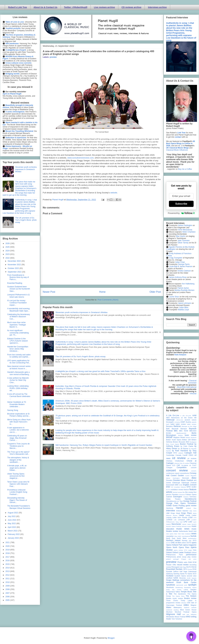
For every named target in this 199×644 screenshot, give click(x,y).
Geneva (186, 497)
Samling (176, 574)
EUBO (194, 487)
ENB (181, 485)
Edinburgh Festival (189, 483)
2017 (8, 557)
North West (182, 538)
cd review (179, 458)
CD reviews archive (131, 7)
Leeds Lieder (191, 515)
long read (179, 522)
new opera (170, 534)
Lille (175, 520)
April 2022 (12, 527)
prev (195, 559)
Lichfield (169, 520)
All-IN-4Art (180, 420)
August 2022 (13, 513)
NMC (180, 536)
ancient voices (191, 420)
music (189, 526)
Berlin (194, 433)
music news (183, 529)
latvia (195, 513)
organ (190, 550)
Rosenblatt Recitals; (174, 569)
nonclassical (186, 536)
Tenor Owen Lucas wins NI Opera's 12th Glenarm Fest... (18, 484)
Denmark (186, 478)
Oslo (195, 550)
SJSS (176, 578)
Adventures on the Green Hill (184, 418)
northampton (192, 538)
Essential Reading (15, 283)
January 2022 (14, 538)
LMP (188, 520)
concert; (194, 471)
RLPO (189, 567)
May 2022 (12, 524)
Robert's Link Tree (18, 7)
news (194, 534)
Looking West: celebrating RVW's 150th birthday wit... (18, 388)
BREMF (169, 437)
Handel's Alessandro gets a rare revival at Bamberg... (19, 373)
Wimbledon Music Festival (176, 617)
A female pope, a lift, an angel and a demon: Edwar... (17, 468)
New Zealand (186, 534)
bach (168, 424)
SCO (195, 574)
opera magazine (190, 545)
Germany (193, 497)
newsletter (170, 536)
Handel (179, 508)
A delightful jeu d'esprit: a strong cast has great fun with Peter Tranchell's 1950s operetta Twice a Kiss (100, 371)
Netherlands (183, 531)
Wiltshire (194, 614)
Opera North (172, 547)
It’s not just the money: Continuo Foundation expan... (17, 303)
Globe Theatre (173, 499)
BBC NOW (184, 431)
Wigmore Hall (173, 614)
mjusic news (186, 524)
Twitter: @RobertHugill (76, 7)
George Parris (184, 264)
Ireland (179, 511)
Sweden (193, 590)
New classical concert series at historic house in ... (19, 367)
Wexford (169, 612)
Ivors (195, 511)
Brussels (182, 442)
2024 (8, 251)
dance (168, 478)
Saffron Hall (178, 571)
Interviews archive (157, 7)
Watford (187, 608)
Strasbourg (179, 587)
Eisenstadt (170, 485)
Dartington (176, 478)
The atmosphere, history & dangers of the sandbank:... (18, 460)
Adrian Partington (185, 225)
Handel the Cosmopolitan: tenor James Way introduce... (18, 349)
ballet (172, 424)
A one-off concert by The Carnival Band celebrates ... (19, 396)
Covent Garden (177, 476)
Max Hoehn (181, 236)
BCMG (169, 433)
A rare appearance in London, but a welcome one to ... (18, 430)
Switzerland (170, 592)
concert (194, 467)
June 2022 (12, 520)
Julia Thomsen (184, 241)
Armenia (177, 422)
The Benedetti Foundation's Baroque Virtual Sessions (19, 507)
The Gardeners (180, 594)
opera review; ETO (180, 550)
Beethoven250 (181, 433)
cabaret (181, 453)
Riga (184, 567)
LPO (185, 522)
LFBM (190, 517)
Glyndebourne (191, 499)
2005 (8, 600)
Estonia (183, 487)
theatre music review (174, 598)
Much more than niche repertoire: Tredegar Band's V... (17, 325)
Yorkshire (179, 619)
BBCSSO (193, 431)
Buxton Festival (187, 444)
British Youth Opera (174, 440)
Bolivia (180, 435)
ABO (168, 418)
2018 (8, 553)
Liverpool (181, 520)
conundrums (184, 473)
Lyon (195, 522)
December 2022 (15, 261)
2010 (8, 582)
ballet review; (192, 424)
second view (192, 576)
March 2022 (13, 531)
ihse (195, 508)
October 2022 (14, 268)
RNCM (194, 567)
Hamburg (170, 508)
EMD (177, 485)
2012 (8, 575)
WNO (188, 617)
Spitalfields (171, 585)
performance (191, 555)
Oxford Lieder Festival (181, 553)
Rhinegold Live (177, 567)
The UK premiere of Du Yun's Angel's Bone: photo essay (80, 356)
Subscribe (181, 204)
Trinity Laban (187, 600)
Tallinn (178, 592)
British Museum (191, 437)
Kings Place (187, 513)
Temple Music (187, 592)
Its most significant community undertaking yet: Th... (18, 333)
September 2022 (15, 272)
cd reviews (192, 458)
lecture (175, 515)
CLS (174, 465)
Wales (169, 607)
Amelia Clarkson (184, 271)
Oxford (169, 553)
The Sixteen (191, 596)
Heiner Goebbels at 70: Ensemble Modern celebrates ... (17, 404)
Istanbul (185, 511)
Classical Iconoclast (192, 382)
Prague (184, 559)
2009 (8, 586)
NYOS (168, 543)
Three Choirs (172, 600)
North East (171, 538)
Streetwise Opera (190, 587)
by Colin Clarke (187, 446)
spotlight (192, 585)
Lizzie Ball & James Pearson (181, 266)
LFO (195, 518)
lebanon (169, 515)
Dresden (169, 480)
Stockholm (170, 587)
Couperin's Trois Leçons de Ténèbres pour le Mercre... (18, 446)
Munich (194, 524)
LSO (190, 522)
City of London (184, 463)
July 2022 (12, 516)
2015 (8, 564)
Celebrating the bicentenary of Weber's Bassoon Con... (19, 317)
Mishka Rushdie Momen (184, 290)
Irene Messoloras (185, 230)
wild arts (186, 614)
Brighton (176, 437)
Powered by (181, 213)
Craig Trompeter (176, 258)
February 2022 (14, 534)
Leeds (181, 515)
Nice (176, 536)
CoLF (194, 465)
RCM (194, 562)
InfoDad (193, 394)
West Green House (188, 610)
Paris (181, 555)
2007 (8, 593)
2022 (8, 258)
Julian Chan (180, 262)
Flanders (175, 494)
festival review (177, 492)
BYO (175, 453)
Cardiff (185, 455)
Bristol (183, 437)
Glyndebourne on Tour (174, 501)
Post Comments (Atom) (108, 300)
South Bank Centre (186, 582)
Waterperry (178, 607)
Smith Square (192, 578)
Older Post (155, 292)
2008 (8, 589)
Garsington (178, 497)
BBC (176, 431)
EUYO (168, 490)
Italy (191, 511)
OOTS (189, 543)
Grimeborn (192, 503)
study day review (174, 590)
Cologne (169, 467)
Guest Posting (179, 506)
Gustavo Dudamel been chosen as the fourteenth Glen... (19, 289)
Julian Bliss (184, 307)
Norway (185, 540)
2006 (8, 597)
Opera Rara (184, 547)
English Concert (190, 485)
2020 (8, 546)
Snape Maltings (173, 580)
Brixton (176, 442)
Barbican (177, 426)
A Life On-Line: (186, 416)
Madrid (168, 524)
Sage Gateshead (190, 571)
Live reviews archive (104, 7)
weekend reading (172, 610)
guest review (191, 506)
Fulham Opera (191, 494)
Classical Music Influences (177, 150)
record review (183, 565)
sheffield (169, 578)
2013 (8, 571)
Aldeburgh (170, 420)
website (114, 193)
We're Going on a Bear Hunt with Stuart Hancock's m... (19, 422)
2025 (8, 247)
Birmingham (171, 435)
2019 (8, 550)
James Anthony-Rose (178, 277)
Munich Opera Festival (174, 526)
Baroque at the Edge (189, 426)
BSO (188, 442)
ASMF (183, 422)
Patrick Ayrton (183, 288)
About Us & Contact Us (46, 7)
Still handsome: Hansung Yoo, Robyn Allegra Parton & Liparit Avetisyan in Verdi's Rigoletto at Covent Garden (104, 445)
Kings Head (175, 513)
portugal (176, 559)
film (184, 492)
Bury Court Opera (173, 444)
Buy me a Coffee (185, 169)
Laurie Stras (174, 297)
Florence (182, 495)
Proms (180, 562)
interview (171, 511)
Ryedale (169, 571)
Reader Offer (171, 565)
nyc (190, 540)
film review (189, 492)
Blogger (111, 638)
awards (194, 422)
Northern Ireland (173, 540)
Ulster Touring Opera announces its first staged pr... (16, 476)
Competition (182, 467)
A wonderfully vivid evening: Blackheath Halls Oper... (19, 310)
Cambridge (170, 455)
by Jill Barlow (183, 449)
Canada (178, 455)
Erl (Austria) (175, 487)
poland (168, 559)
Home (102, 292)
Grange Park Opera (176, 503)
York (173, 619)
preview (53, 57)
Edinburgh (176, 483)
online (184, 543)
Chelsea (169, 461)
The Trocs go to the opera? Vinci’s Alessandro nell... (18, 453)
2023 (8, 254)
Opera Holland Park (174, 545)
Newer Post (49, 292)
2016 (8, 561)
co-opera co (186, 465)
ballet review (181, 424)
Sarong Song (13, 410)
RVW (194, 569)
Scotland (170, 576)
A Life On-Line (173, 415)
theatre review (190, 598)
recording (193, 565)
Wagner (194, 605)
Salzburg (169, 574)
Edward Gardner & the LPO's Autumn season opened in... (18, 341)
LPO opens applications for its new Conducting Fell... (19, 362)
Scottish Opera (180, 576)
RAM (190, 562)
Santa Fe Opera (186, 574)
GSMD (169, 506)
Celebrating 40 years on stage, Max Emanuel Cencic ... (17, 438)
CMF (178, 465)
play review (192, 557)
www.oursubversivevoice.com (81, 158)
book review (191, 435)
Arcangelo (170, 422)
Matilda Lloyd (183, 310)
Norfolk (193, 536)
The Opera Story (178, 596)
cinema (177, 463)
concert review (177, 470)
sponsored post (182, 585)
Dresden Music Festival (183, 480)
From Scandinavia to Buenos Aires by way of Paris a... (18, 277)
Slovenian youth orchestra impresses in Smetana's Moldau (81, 312)
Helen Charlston (189, 232)
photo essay (182, 557)
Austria (188, 422)
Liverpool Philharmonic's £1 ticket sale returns (19, 296)
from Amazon (180, 355)
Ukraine (183, 603)
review (169, 567)
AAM (194, 415)
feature (186, 490)
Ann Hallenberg (188, 284)
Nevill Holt (193, 531)
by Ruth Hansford (180, 451)
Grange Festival (190, 501)
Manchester (176, 524)
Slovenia (182, 578)
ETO (189, 487)
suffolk (186, 590)
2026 (8, 243)
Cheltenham (179, 461)
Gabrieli (169, 497)
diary (194, 478)
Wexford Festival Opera (186, 612)
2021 (8, 542)
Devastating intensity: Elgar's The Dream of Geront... (17, 500)
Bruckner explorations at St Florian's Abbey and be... (19, 415)
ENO (168, 487)
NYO (195, 540)
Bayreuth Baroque (179, 429)
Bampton (169, 426)
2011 (8, 579)
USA (189, 603)
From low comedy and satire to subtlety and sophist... (19, 356)
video (186, 605)
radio (185, 562)
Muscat (184, 526)
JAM (168, 513)
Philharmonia (171, 557)
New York (177, 534)
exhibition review (177, 490)
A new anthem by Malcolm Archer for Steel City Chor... (18, 380)
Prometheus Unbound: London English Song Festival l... (17, 492)
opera (194, 543)
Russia (190, 569)
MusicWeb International (187, 387)
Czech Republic (191, 476)
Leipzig (169, 517)
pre (190, 559)
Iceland (188, 508)
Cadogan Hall (190, 453)
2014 (8, 568)
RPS (185, 569)
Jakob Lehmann (185, 303)
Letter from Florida (180, 517)
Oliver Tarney (183, 243)
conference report (173, 473)
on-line (178, 543)
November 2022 (15, 265)
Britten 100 (186, 440)
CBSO (191, 455)
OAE (173, 543)
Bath (168, 429)
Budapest (193, 442)
